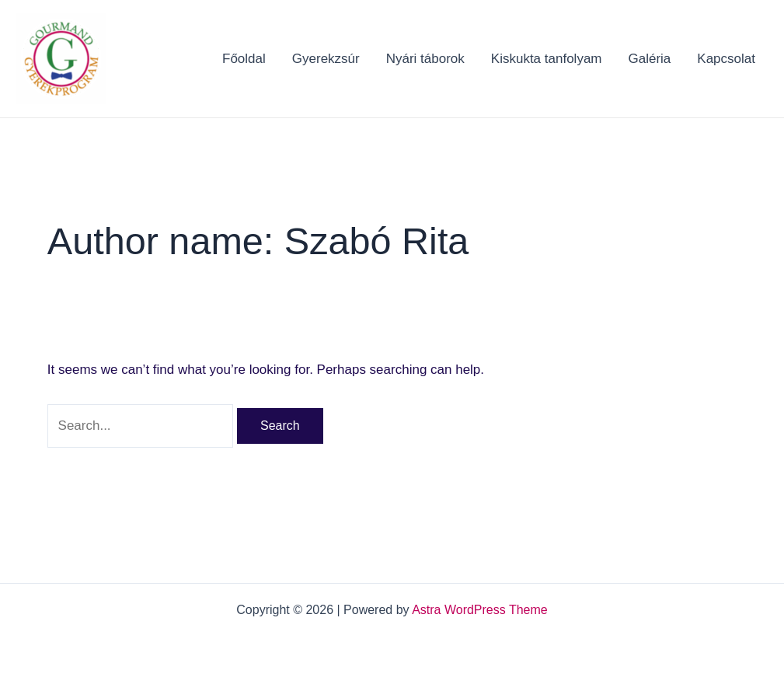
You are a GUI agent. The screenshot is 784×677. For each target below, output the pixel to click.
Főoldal (244, 59)
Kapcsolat (726, 59)
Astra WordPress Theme (480, 610)
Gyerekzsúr (326, 59)
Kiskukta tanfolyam (547, 59)
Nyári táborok (425, 59)
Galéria (650, 59)
